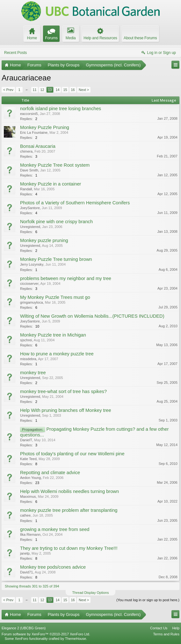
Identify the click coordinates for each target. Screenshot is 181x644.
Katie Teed (28, 459)
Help (176, 628)
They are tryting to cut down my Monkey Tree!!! (69, 548)
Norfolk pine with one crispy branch (56, 222)
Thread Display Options (91, 593)
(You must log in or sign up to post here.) (148, 600)
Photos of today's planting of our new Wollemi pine (72, 454)
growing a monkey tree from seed (55, 529)
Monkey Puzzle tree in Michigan (53, 335)
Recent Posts (15, 53)
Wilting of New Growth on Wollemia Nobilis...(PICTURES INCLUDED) (92, 316)
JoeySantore (30, 208)
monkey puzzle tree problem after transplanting (69, 510)
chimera (26, 151)
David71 (26, 572)
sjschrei (26, 340)
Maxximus (28, 496)
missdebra (28, 359)
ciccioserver (29, 284)
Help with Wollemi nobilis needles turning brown (69, 491)
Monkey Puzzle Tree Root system (55, 165)
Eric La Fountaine (34, 133)
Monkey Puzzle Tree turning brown (56, 259)
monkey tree (33, 373)
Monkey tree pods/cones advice (53, 567)
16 (73, 90)
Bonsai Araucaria (38, 146)
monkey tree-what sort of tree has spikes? (63, 391)
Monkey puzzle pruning (44, 240)
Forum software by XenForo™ (46, 634)
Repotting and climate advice (50, 473)
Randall (26, 189)
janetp (25, 553)
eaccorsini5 (29, 114)
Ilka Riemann (30, 534)
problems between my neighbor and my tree (66, 278)
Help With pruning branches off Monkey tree (66, 410)
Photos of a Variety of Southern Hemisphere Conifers (75, 203)
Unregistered (30, 227)
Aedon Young (30, 478)
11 (34, 90)
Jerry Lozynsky (32, 264)
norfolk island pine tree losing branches (61, 109)
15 (65, 90)
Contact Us (159, 628)
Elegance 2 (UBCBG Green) (24, 628)
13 (50, 90)
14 (57, 90)
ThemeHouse (76, 639)
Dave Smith (29, 170)
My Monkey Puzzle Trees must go (55, 297)
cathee (25, 515)
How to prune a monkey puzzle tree (57, 354)
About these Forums (140, 38)
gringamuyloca (32, 302)
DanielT (26, 440)
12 (42, 90)
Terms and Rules (166, 634)
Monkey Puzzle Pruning (45, 127)
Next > (84, 90)
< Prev (8, 90)
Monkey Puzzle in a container (51, 184)
